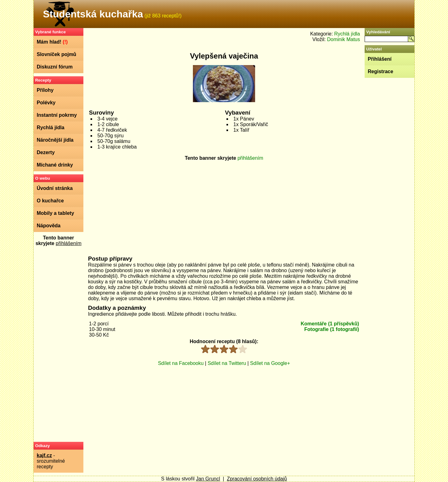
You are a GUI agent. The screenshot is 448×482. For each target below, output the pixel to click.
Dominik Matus (343, 39)
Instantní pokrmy (57, 115)
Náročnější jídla (55, 140)
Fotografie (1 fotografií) (332, 329)
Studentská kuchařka (93, 14)
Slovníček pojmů (56, 54)
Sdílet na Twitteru (227, 363)
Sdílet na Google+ (270, 363)
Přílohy (45, 90)
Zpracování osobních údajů (257, 479)
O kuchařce (50, 201)
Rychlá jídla (51, 128)
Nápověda (49, 226)
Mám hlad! (52, 42)
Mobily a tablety (55, 213)
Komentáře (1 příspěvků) (330, 324)
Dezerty (46, 152)
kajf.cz (44, 455)
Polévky (46, 103)
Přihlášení (380, 59)
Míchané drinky (55, 165)
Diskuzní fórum (55, 67)
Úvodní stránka (55, 188)
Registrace (380, 71)
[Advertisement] (58, 344)
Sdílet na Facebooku (181, 363)
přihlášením (69, 243)
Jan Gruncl (208, 479)
